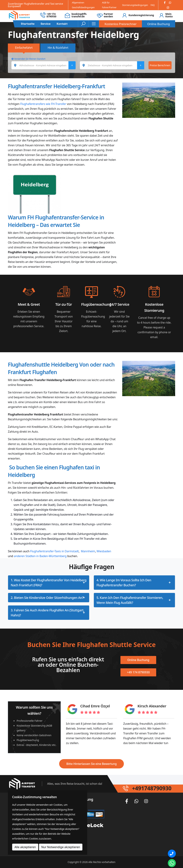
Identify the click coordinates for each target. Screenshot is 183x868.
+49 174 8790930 (51, 15)
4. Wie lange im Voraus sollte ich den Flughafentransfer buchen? (124, 583)
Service (46, 24)
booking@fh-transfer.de (79, 15)
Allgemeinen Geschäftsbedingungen (83, 5)
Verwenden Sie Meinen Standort (28, 59)
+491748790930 (152, 788)
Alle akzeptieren (25, 847)
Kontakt (62, 24)
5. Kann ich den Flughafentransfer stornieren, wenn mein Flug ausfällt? (130, 600)
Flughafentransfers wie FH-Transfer (43, 104)
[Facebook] (165, 3)
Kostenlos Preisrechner (121, 24)
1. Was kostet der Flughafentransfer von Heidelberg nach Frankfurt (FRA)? (49, 583)
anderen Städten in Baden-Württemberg (40, 556)
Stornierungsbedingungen (135, 5)
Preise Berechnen (160, 65)
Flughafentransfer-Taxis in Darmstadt (55, 551)
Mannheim (88, 551)
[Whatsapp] (170, 3)
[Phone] (172, 854)
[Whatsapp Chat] (172, 863)
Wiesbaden (104, 551)
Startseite (28, 24)
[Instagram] (168, 8)
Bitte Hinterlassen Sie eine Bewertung (91, 764)
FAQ (153, 5)
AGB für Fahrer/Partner (109, 5)
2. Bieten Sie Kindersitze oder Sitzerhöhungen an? (47, 598)
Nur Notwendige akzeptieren (61, 847)
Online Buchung (159, 24)
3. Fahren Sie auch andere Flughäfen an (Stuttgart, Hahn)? (47, 613)
